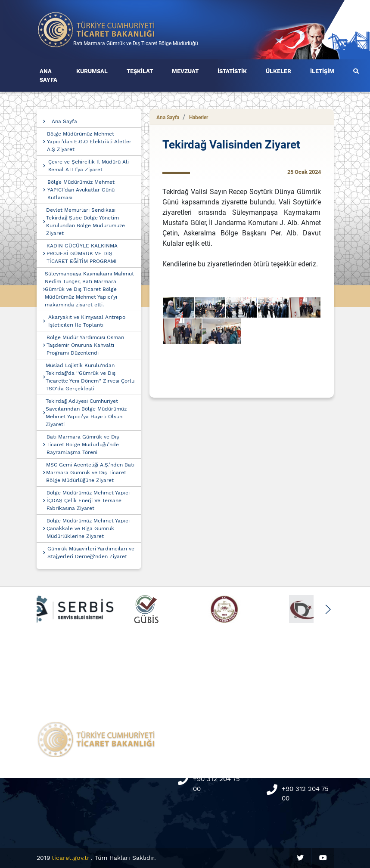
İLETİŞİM (322, 71)
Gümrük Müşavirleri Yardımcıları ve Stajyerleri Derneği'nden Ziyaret (91, 553)
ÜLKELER (278, 71)
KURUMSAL (92, 71)
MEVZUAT (185, 71)
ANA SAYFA (48, 76)
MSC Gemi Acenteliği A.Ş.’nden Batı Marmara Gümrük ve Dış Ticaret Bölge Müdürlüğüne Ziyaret (90, 473)
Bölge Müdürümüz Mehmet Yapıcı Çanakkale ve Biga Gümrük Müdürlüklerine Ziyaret (88, 528)
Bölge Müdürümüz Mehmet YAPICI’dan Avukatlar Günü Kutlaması (81, 190)
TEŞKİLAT (140, 71)
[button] (328, 609)
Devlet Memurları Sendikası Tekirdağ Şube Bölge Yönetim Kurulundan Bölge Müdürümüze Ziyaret (86, 222)
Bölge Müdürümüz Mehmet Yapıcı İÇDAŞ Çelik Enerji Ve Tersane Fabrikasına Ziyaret (88, 500)
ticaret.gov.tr (71, 858)
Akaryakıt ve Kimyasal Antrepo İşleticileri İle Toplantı (87, 321)
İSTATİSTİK (232, 71)
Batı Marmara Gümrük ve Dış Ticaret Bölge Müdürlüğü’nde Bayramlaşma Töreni (83, 445)
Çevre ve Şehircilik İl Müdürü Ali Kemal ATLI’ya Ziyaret (89, 166)
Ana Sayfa (64, 121)
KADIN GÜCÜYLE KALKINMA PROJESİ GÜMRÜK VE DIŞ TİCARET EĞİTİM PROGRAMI (82, 253)
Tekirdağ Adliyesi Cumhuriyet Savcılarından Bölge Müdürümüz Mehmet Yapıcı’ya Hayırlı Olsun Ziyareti (86, 413)
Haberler (199, 117)
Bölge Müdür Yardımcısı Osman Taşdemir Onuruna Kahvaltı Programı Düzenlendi (85, 345)
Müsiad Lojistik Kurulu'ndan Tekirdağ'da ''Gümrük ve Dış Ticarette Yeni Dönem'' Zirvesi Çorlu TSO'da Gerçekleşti (90, 377)
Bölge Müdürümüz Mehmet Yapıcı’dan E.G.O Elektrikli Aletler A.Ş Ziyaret (89, 142)
